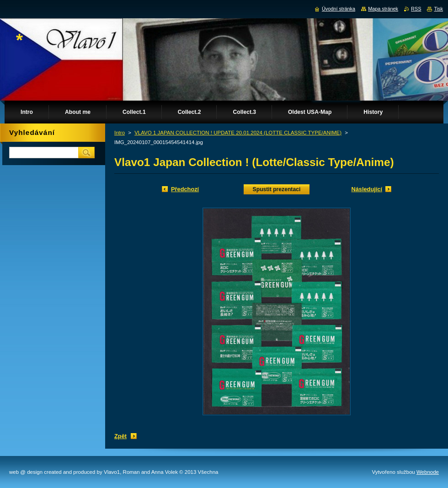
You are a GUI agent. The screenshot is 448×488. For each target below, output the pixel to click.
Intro (120, 133)
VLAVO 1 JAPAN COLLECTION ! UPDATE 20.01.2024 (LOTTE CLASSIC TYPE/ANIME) (238, 133)
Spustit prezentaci (277, 189)
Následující (367, 189)
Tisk (438, 9)
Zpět (120, 436)
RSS (416, 9)
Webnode (428, 472)
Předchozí (185, 189)
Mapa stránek (383, 9)
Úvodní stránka (339, 9)
